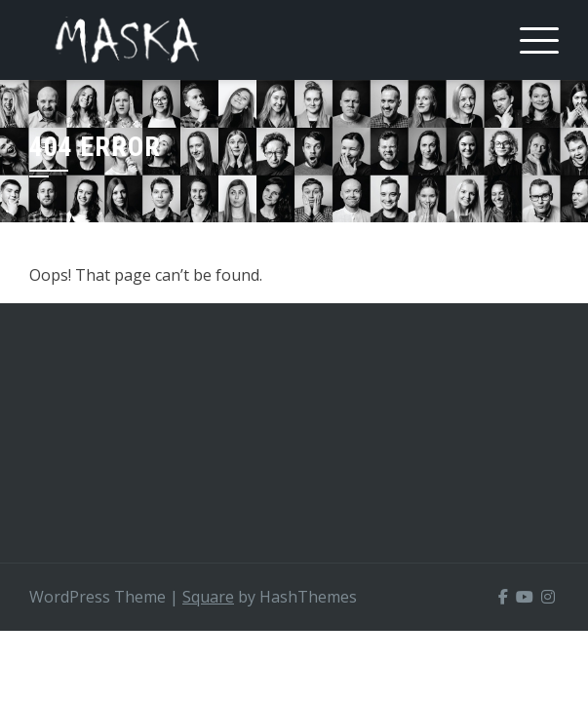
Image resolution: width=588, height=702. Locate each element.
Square (208, 597)
